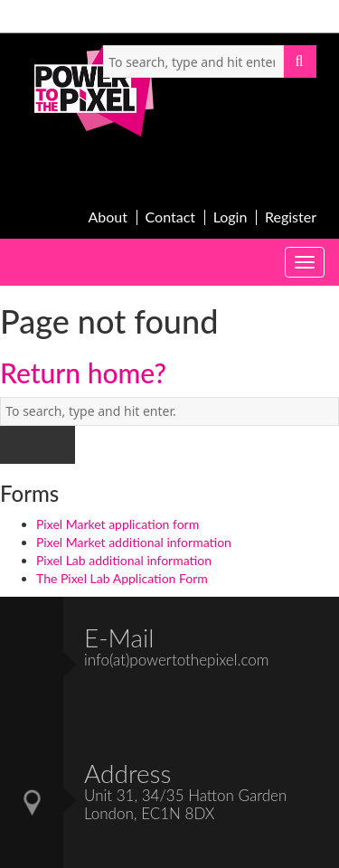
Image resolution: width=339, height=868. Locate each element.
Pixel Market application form (118, 524)
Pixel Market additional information (134, 542)
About (108, 217)
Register (291, 217)
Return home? (83, 373)
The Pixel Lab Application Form (122, 578)
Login (231, 217)
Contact (170, 217)
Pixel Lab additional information (124, 560)
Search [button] (300, 61)
